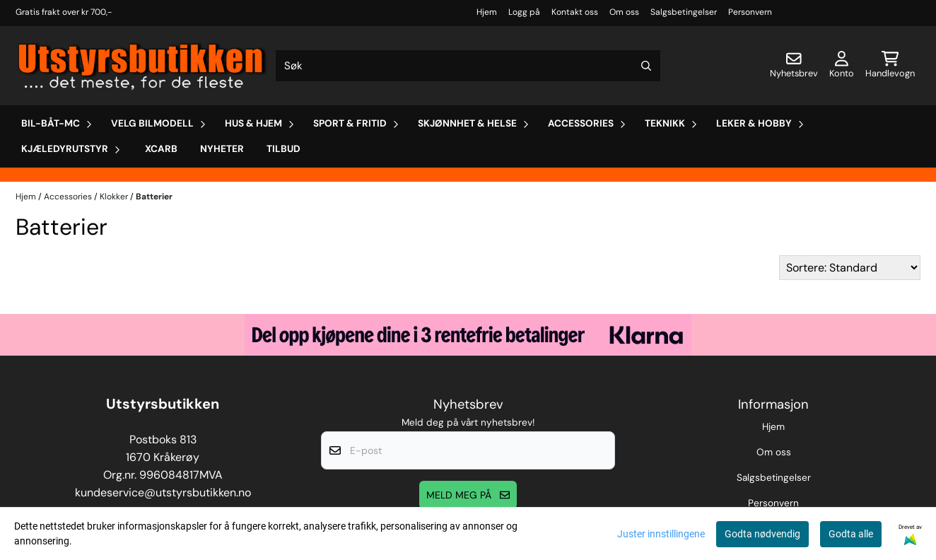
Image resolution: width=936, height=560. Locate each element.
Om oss (624, 12)
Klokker (115, 197)
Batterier (154, 197)
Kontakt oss (575, 12)
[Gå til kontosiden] (842, 66)
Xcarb (161, 149)
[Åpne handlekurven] (890, 66)
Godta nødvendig (762, 534)
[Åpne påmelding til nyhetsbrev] (794, 66)
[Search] (646, 66)
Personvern (750, 12)
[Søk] (468, 66)
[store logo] (143, 66)
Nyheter (222, 149)
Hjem (487, 12)
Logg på (524, 12)
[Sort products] (850, 268)
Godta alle (851, 534)
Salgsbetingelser (684, 12)
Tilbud (283, 149)
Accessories (69, 197)
